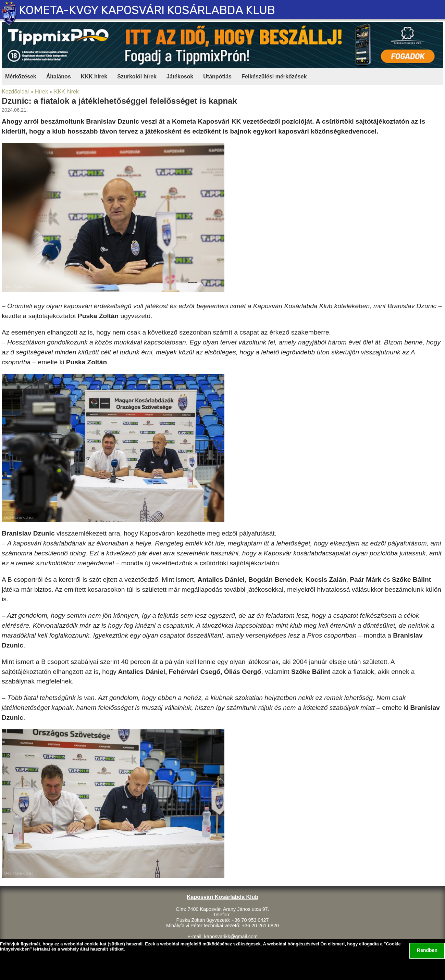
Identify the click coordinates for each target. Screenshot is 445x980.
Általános (59, 77)
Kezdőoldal (15, 92)
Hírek (41, 92)
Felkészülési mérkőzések (274, 77)
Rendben (427, 950)
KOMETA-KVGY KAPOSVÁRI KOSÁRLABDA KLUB (147, 10)
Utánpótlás (217, 77)
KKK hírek (94, 77)
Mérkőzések (21, 77)
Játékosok (180, 77)
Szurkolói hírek (137, 77)
